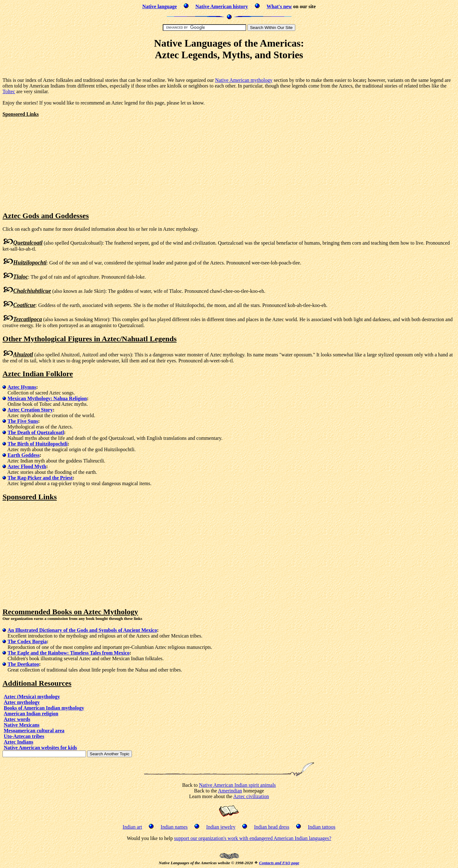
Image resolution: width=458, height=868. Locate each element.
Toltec (9, 91)
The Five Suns (23, 421)
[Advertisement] (229, 70)
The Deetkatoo (23, 664)
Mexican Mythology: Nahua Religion (47, 398)
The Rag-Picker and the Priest (40, 478)
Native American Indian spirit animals (237, 785)
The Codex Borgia (27, 641)
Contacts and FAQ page (279, 863)
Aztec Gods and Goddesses (46, 216)
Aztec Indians (19, 742)
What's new (279, 6)
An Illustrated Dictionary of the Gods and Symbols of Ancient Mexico (82, 630)
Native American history (222, 6)
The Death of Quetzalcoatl (36, 432)
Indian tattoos (322, 827)
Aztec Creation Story (30, 410)
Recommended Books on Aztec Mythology (70, 612)
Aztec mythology (22, 702)
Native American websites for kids (40, 748)
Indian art (133, 827)
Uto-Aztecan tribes (24, 736)
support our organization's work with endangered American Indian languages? (253, 838)
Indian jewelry (221, 827)
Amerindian (230, 791)
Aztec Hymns (22, 387)
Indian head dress (272, 827)
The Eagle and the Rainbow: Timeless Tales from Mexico (69, 653)
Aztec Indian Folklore (38, 374)
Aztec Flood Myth (27, 466)
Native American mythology (244, 80)
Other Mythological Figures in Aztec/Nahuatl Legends (90, 339)
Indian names (174, 827)
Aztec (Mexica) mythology (32, 697)
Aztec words (17, 719)
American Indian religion (31, 714)
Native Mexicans (22, 725)
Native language (160, 6)
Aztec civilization (251, 796)
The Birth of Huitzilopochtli (38, 444)
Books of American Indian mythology (44, 708)
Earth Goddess (24, 455)
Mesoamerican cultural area (34, 731)
